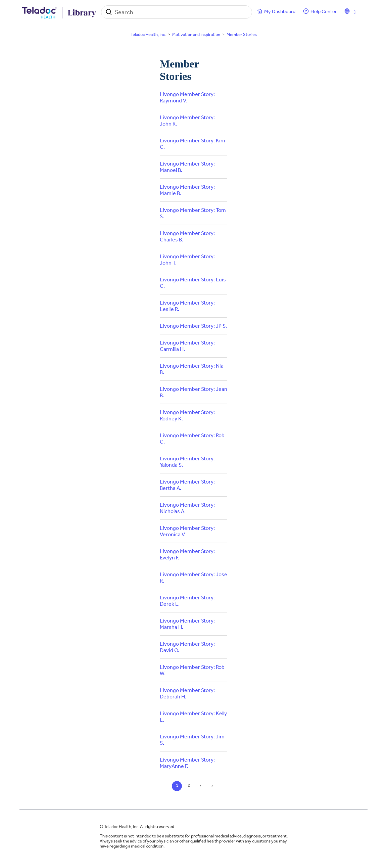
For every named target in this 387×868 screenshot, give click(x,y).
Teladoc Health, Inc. (148, 34)
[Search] (177, 12)
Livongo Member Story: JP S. (193, 326)
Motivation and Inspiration (196, 34)
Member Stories (242, 34)
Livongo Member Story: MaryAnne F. (187, 763)
